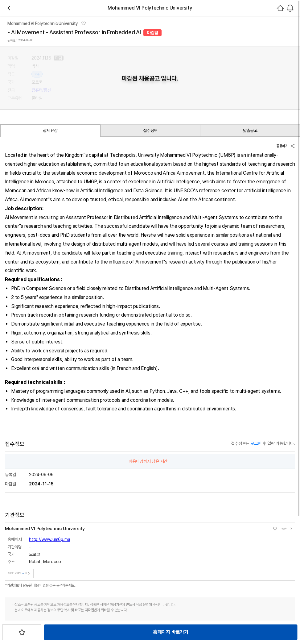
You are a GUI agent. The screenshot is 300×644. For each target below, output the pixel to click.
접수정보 (83, 248)
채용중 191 (146, 91)
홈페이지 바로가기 (143, 222)
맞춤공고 (127, 248)
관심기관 (122, 91)
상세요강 (40, 248)
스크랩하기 (189, 222)
